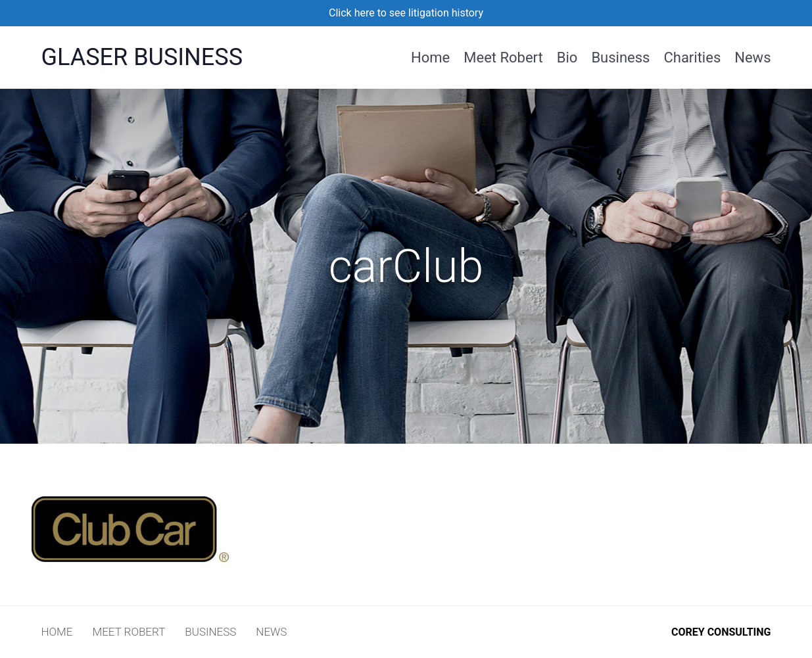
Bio (567, 57)
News (752, 57)
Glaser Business (142, 57)
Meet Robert (503, 57)
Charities (692, 57)
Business (620, 57)
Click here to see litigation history (406, 13)
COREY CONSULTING (721, 632)
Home (430, 57)
